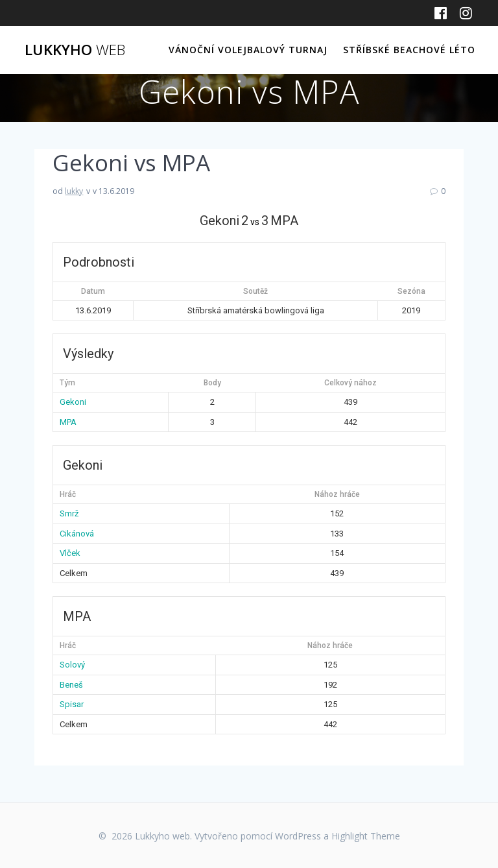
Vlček (70, 553)
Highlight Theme (366, 836)
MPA (68, 422)
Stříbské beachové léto (409, 50)
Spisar (72, 704)
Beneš (71, 685)
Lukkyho (75, 50)
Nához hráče (337, 494)
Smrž (69, 513)
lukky (74, 191)
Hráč (68, 494)
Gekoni (73, 402)
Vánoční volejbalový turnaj (248, 50)
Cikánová (77, 534)
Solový (72, 665)
